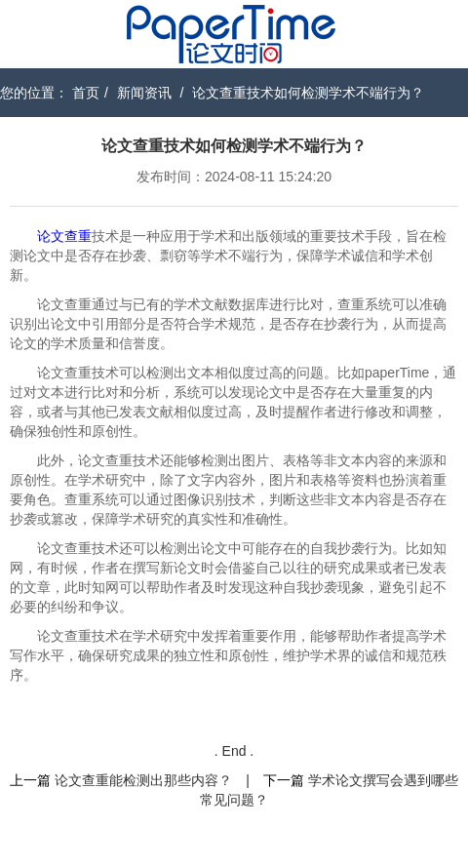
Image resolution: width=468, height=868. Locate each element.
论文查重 (64, 236)
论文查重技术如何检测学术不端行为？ (308, 93)
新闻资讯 (144, 93)
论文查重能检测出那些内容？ (143, 780)
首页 (86, 93)
